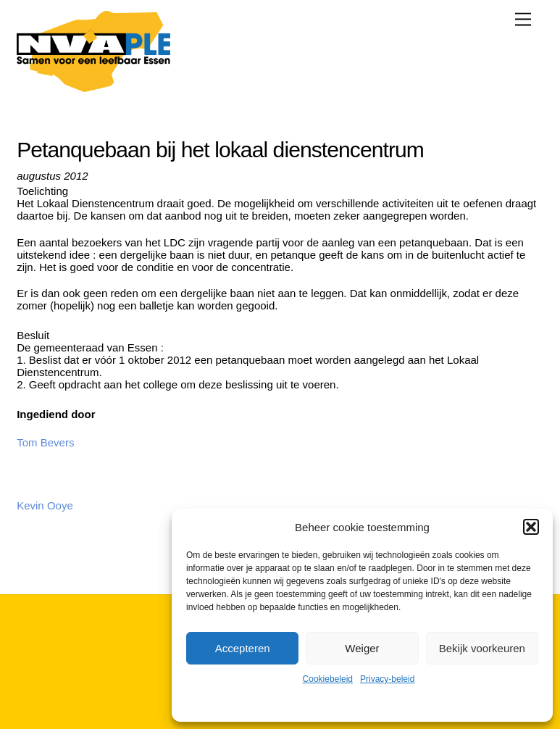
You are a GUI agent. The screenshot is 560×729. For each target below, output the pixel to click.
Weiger (362, 648)
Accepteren (243, 648)
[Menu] (523, 19)
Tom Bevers (45, 442)
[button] (531, 527)
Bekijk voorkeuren (482, 648)
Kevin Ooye (45, 505)
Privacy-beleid (387, 679)
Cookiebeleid (328, 679)
